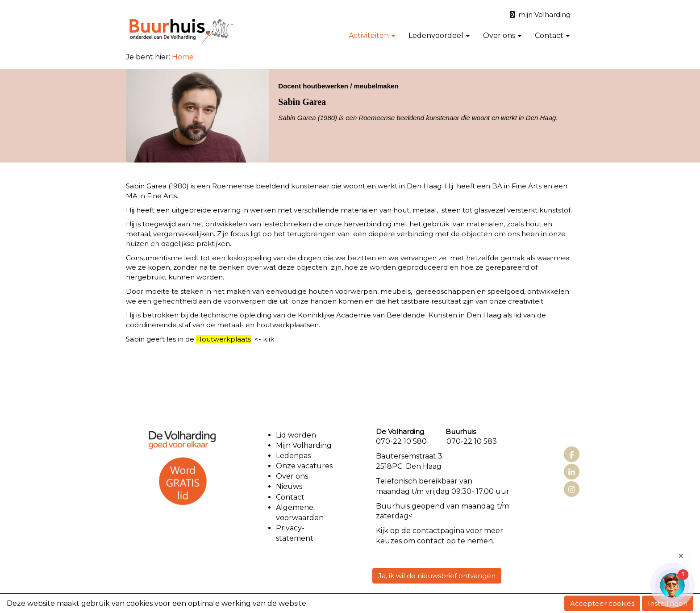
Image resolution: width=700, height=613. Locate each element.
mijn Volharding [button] (540, 15)
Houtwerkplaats (223, 339)
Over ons (502, 35)
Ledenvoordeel (439, 35)
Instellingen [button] (668, 603)
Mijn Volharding (304, 445)
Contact (552, 35)
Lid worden (296, 435)
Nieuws (289, 486)
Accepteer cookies (602, 603)
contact (426, 531)
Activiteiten (372, 35)
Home (183, 57)
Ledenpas (293, 456)
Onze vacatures (305, 466)
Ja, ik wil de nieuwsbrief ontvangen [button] (437, 576)
